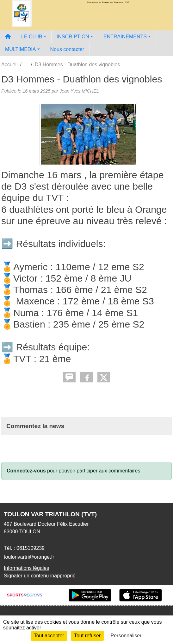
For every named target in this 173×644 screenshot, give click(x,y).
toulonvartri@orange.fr (29, 557)
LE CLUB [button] (32, 37)
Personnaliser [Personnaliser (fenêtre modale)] (126, 636)
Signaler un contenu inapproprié (40, 576)
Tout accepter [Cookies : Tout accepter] (49, 636)
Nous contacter (67, 49)
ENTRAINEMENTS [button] (125, 37)
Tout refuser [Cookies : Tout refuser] (87, 636)
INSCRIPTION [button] (73, 37)
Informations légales (26, 568)
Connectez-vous (26, 471)
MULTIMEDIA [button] (20, 49)
